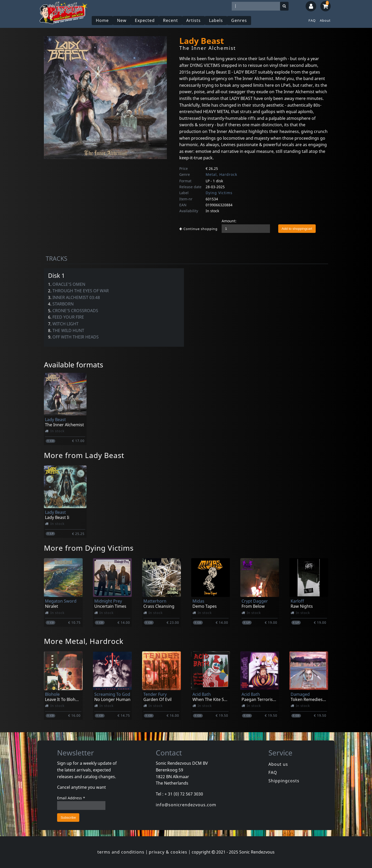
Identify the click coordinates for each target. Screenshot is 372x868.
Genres (239, 20)
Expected (145, 20)
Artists (193, 20)
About (325, 20)
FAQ (312, 20)
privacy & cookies (168, 852)
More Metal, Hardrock (84, 641)
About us (278, 764)
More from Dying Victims (89, 548)
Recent (171, 20)
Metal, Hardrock (221, 174)
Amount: (229, 221)
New (122, 20)
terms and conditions (121, 852)
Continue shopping (198, 229)
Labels (216, 20)
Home (102, 20)
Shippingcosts (284, 781)
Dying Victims (219, 193)
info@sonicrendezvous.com (186, 805)
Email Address (71, 798)
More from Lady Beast (84, 455)
